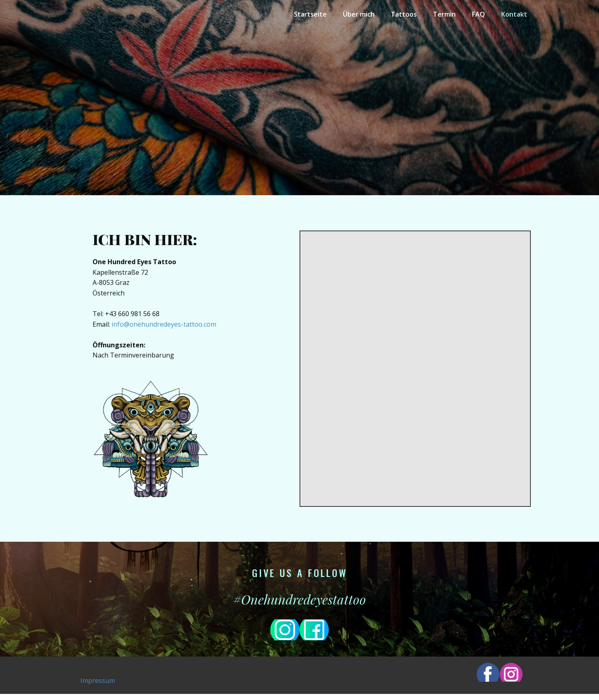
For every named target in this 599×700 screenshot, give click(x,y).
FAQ (478, 14)
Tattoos (404, 14)
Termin (444, 14)
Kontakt (514, 14)
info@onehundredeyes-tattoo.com (164, 324)
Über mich (359, 14)
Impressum (98, 681)
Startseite (310, 14)
